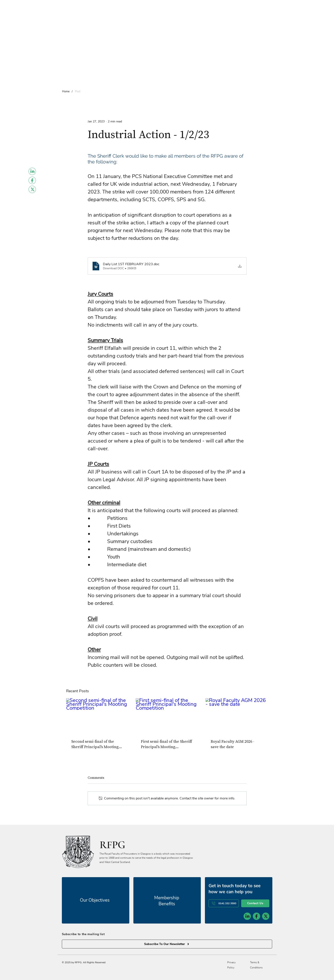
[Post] (78, 91)
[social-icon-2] (256, 916)
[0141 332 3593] (224, 903)
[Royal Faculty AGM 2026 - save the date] (237, 716)
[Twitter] (32, 189)
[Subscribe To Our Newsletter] (167, 944)
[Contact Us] (255, 903)
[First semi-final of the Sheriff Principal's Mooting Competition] (167, 716)
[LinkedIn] (32, 171)
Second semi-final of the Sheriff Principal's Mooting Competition (95, 744)
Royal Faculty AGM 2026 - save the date (233, 744)
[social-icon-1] (247, 916)
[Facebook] (32, 180)
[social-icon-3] (266, 916)
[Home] (66, 91)
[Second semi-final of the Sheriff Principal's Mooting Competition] (97, 716)
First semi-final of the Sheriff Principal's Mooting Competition (166, 744)
